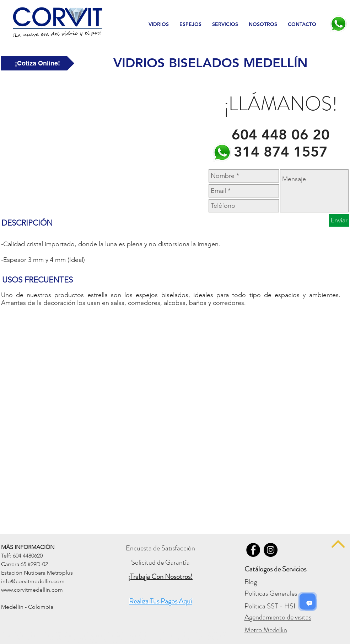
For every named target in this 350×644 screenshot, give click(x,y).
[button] (159, 24)
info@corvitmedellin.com (33, 581)
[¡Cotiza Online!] (38, 63)
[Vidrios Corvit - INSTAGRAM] (271, 550)
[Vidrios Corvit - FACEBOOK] (253, 550)
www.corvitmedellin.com (32, 590)
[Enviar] (339, 220)
